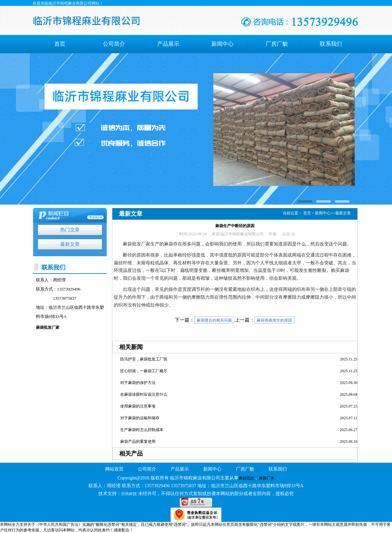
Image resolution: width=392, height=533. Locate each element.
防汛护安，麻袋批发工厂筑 (144, 359)
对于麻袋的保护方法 (138, 383)
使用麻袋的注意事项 (138, 406)
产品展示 (168, 44)
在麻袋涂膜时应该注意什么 (144, 394)
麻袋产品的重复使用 (138, 441)
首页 (60, 44)
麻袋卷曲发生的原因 (274, 320)
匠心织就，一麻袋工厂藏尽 (144, 371)
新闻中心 (222, 44)
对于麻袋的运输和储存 (140, 418)
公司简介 (114, 44)
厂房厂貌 (277, 44)
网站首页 (114, 469)
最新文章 (70, 244)
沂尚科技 (129, 494)
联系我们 (331, 44)
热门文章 (70, 230)
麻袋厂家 (267, 478)
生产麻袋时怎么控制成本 (142, 430)
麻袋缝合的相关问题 (214, 320)
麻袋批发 (246, 478)
